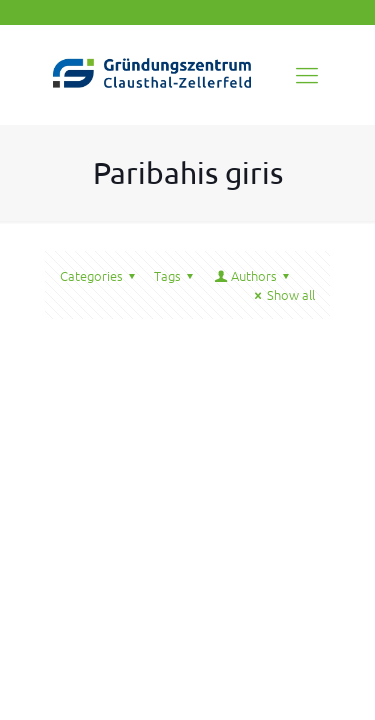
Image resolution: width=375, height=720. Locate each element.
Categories (100, 275)
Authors (253, 275)
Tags (176, 275)
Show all (282, 294)
